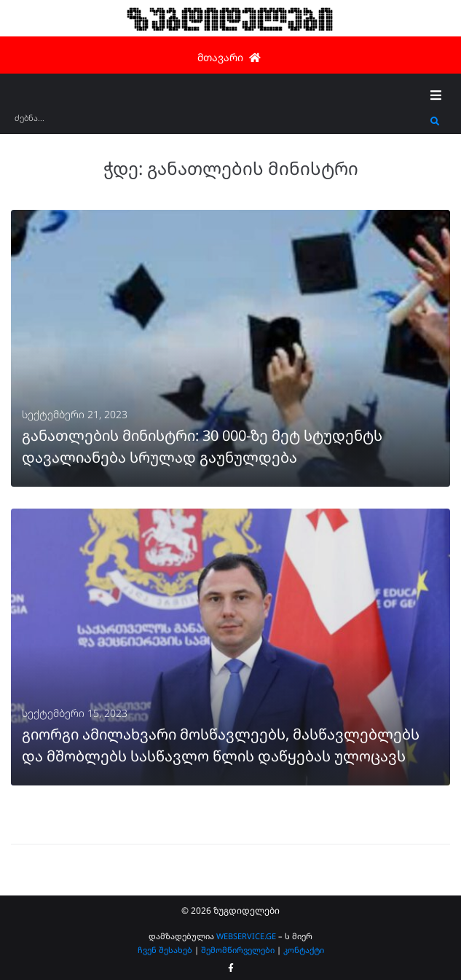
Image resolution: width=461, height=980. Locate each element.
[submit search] (435, 122)
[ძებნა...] (219, 123)
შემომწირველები (238, 950)
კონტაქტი (304, 950)
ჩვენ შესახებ (165, 950)
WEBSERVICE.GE (246, 936)
